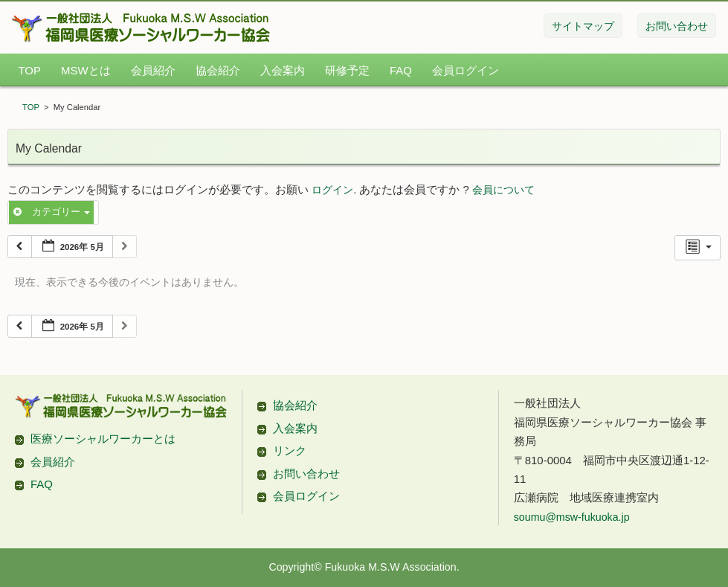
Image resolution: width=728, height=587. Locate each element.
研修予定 (347, 70)
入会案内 (283, 70)
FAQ (401, 70)
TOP (29, 70)
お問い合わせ (306, 474)
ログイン (332, 190)
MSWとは (86, 70)
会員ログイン (466, 70)
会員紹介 (153, 70)
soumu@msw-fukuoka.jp (572, 517)
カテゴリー (51, 212)
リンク (290, 450)
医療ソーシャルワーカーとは (103, 439)
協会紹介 (218, 70)
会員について (503, 190)
